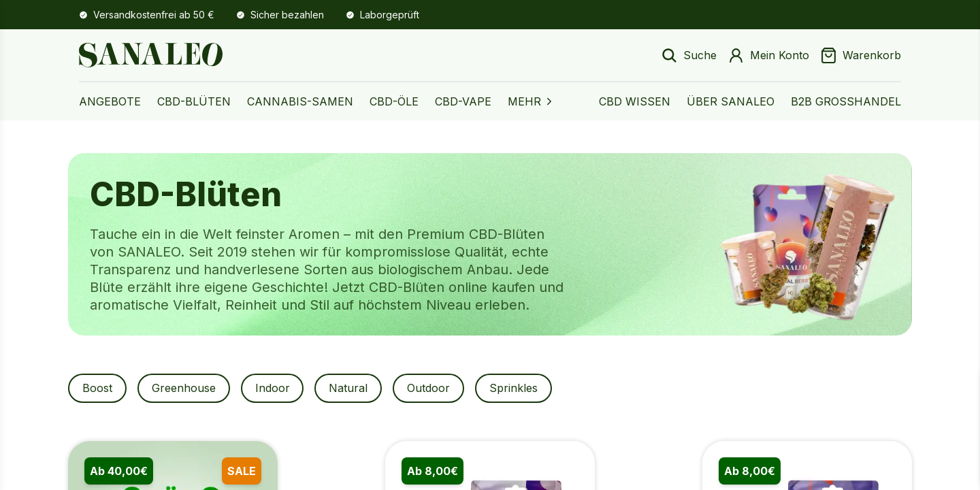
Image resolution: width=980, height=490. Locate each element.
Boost (98, 389)
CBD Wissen (635, 101)
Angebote (110, 101)
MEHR (531, 101)
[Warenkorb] (861, 55)
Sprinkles (522, 389)
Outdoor (435, 389)
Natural (354, 389)
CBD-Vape (463, 101)
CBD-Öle (394, 101)
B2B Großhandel (846, 101)
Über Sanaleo (731, 101)
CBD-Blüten (194, 101)
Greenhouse (186, 389)
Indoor (276, 389)
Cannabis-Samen (300, 101)
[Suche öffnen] (689, 55)
